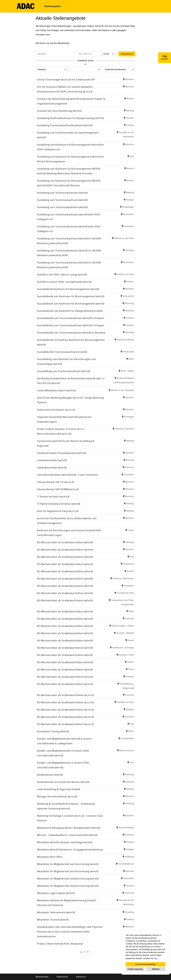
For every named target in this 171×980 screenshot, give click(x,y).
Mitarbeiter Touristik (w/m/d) (53, 920)
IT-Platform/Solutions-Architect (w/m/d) (59, 504)
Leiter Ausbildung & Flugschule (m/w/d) (59, 789)
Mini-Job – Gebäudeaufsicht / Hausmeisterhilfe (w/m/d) (67, 835)
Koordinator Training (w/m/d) (53, 731)
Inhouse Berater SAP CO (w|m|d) (55, 482)
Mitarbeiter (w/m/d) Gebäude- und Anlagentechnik (65, 842)
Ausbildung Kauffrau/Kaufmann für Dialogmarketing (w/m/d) (70, 118)
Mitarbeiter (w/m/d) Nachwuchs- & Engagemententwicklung (70, 850)
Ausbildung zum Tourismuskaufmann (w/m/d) (62, 193)
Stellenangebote (52, 6)
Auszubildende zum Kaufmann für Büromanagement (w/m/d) (71, 296)
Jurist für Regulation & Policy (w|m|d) (58, 511)
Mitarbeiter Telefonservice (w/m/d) (56, 912)
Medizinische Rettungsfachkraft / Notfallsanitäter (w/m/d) (69, 828)
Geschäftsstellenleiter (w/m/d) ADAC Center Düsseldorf (67, 475)
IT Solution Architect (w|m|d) (53, 497)
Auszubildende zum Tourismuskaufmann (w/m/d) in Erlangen (71, 325)
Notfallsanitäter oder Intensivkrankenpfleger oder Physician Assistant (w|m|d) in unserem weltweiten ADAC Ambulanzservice (70, 932)
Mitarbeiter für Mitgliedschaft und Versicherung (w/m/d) (68, 864)
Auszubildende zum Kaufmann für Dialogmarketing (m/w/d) (70, 311)
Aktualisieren (127, 54)
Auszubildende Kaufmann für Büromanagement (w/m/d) (68, 289)
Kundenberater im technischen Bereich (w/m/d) (63, 782)
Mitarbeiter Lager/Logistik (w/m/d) (56, 893)
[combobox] (108, 54)
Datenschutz (62, 977)
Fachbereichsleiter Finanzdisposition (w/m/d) (62, 453)
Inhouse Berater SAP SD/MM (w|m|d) (58, 489)
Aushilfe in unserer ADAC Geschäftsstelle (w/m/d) (64, 282)
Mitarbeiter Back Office (50, 857)
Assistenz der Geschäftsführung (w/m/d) (59, 111)
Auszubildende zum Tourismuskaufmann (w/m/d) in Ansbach (71, 318)
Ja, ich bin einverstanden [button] (145, 964)
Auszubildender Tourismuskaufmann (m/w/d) (62, 352)
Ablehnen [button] (156, 969)
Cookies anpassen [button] (135, 969)
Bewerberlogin (42, 977)
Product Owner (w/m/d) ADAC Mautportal (60, 944)
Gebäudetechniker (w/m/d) (52, 460)
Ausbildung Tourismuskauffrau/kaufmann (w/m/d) (65, 125)
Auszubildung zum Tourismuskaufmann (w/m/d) (64, 371)
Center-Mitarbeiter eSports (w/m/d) (56, 390)
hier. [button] (156, 958)
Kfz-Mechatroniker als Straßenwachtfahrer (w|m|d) (65, 695)
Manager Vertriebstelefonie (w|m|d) (57, 796)
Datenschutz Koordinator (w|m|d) (56, 410)
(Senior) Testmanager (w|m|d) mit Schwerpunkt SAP (66, 80)
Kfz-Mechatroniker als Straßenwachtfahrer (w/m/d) (65, 542)
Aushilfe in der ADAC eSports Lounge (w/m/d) (62, 275)
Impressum (81, 977)
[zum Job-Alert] (165, 58)
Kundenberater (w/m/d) (50, 775)
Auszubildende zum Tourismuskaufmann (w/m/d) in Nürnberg (71, 333)
